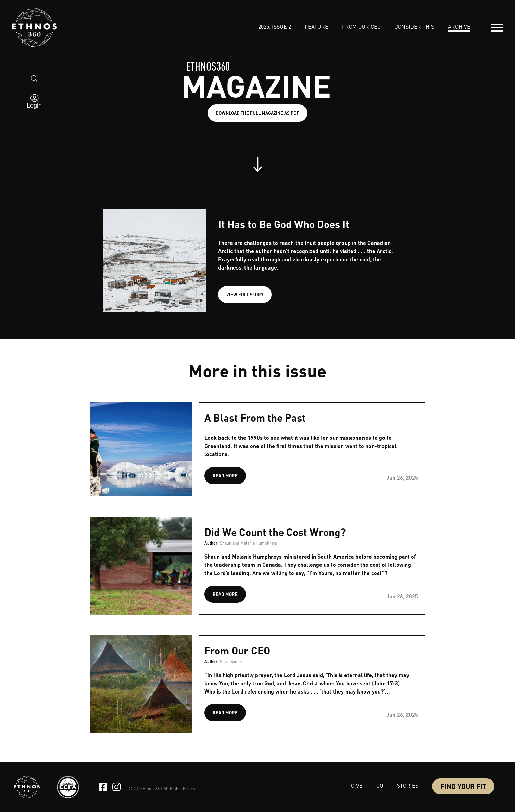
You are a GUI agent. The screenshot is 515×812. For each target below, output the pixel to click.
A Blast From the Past (255, 417)
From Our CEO (237, 650)
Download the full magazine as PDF (257, 113)
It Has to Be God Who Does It (284, 224)
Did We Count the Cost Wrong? (275, 532)
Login (34, 105)
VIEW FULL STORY (245, 294)
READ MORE (225, 476)
